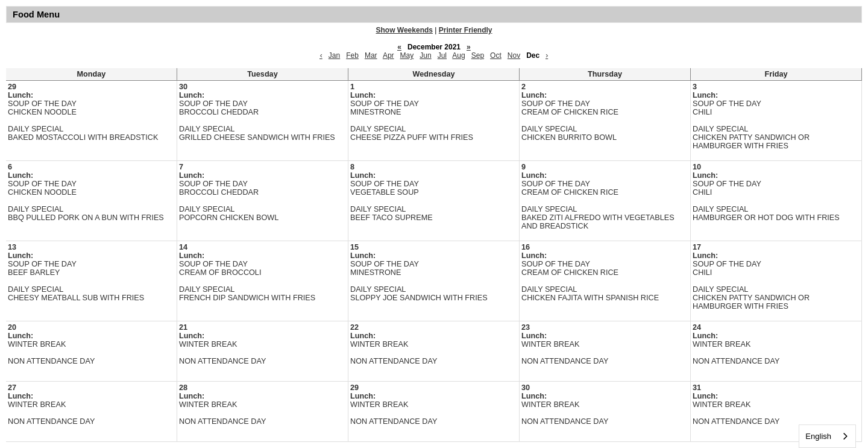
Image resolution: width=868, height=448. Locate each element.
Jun (425, 55)
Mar (371, 55)
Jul (442, 55)
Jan (334, 55)
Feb (352, 55)
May (407, 55)
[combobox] (827, 436)
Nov (514, 55)
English (818, 436)
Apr (388, 55)
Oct (496, 55)
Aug (458, 55)
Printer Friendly (466, 30)
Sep (478, 55)
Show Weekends (404, 30)
